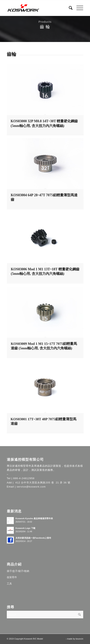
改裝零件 (12, 577)
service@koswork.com (31, 487)
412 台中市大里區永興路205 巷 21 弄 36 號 (42, 483)
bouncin (80, 639)
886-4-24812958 (24, 478)
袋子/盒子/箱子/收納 (18, 571)
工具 (9, 584)
